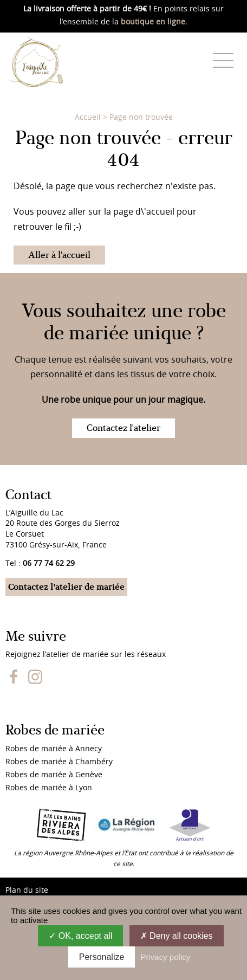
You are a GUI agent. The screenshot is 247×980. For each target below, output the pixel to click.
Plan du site (27, 891)
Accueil (88, 118)
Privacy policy (166, 957)
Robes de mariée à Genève (54, 775)
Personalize (102, 957)
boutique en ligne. (154, 22)
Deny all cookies (177, 936)
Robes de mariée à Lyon (49, 788)
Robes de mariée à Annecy (54, 749)
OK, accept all (80, 936)
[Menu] (223, 60)
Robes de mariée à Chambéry (59, 762)
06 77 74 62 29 (49, 564)
